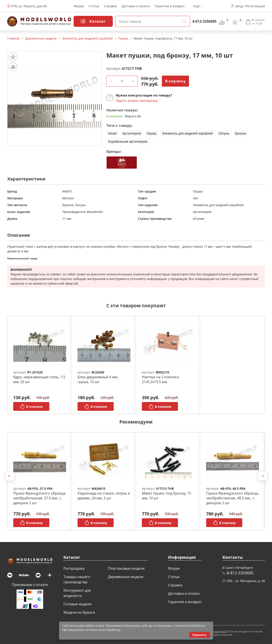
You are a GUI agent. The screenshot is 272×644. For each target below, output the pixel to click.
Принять (199, 635)
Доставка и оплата (136, 6)
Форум (79, 6)
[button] (10, 476)
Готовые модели (78, 604)
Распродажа (74, 568)
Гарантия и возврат (170, 6)
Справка (110, 6)
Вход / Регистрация (250, 6)
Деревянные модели (126, 577)
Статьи (94, 6)
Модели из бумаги (79, 612)
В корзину (175, 81)
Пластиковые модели (126, 568)
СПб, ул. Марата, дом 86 (29, 6)
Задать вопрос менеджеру (137, 100)
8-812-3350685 (204, 21)
